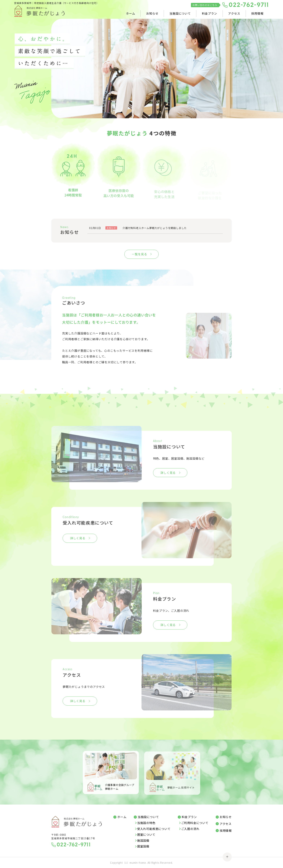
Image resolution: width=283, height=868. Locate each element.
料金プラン (210, 13)
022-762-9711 (249, 5)
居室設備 (143, 846)
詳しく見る (168, 473)
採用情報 (257, 13)
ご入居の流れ (190, 829)
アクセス (234, 13)
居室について (146, 835)
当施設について (180, 13)
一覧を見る (139, 254)
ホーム (130, 13)
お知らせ (152, 13)
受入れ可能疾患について (154, 829)
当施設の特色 (146, 823)
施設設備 (143, 841)
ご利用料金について (195, 823)
